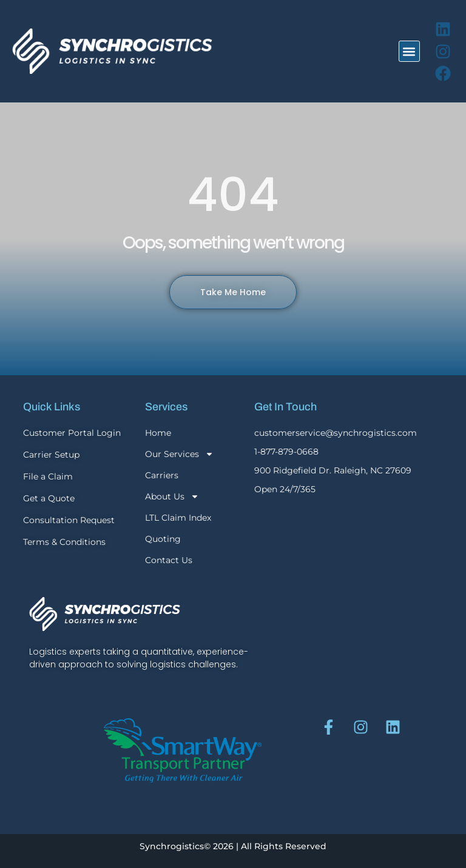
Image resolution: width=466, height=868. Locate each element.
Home (158, 433)
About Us (172, 496)
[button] (409, 51)
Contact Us (169, 560)
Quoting (163, 539)
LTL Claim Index (178, 518)
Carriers (162, 475)
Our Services (179, 454)
